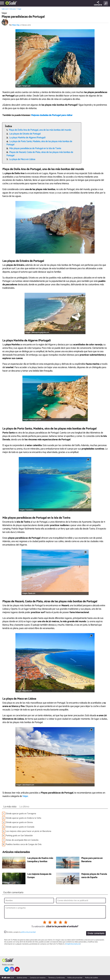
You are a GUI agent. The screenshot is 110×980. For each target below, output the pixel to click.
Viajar (19, 9)
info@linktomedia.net (73, 944)
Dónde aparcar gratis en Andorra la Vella (23, 818)
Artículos (13, 9)
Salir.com (5, 9)
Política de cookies (91, 978)
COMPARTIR (98, 4)
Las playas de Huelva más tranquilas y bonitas (40, 860)
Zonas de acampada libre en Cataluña (22, 840)
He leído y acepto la (21, 932)
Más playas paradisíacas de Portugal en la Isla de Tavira (35, 148)
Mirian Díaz (16, 25)
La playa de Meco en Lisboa (22, 159)
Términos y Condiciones (56, 978)
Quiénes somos (22, 978)
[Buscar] (106, 3)
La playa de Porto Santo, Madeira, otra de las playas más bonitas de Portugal (39, 143)
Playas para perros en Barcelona (92, 860)
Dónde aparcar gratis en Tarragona (21, 814)
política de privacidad (28, 932)
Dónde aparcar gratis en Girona (19, 822)
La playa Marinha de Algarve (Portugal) (27, 138)
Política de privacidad (75, 978)
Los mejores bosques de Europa (39, 876)
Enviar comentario (96, 933)
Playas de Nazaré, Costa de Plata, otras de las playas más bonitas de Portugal (40, 154)
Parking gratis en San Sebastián (19, 836)
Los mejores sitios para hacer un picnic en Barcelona (28, 831)
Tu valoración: (38, 927)
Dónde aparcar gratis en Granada (20, 827)
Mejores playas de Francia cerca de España (94, 876)
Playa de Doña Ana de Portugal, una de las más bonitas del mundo (40, 130)
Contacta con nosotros (38, 978)
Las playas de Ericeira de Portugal (25, 134)
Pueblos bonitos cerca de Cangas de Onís (24, 844)
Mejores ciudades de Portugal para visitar (52, 115)
